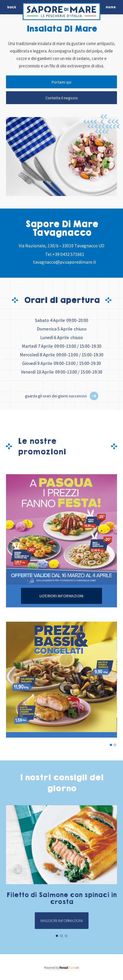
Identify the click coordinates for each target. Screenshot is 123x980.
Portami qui (61, 82)
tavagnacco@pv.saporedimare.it (65, 262)
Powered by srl (62, 968)
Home (111, 7)
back (12, 7)
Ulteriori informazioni (61, 596)
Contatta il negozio (62, 98)
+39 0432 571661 (68, 254)
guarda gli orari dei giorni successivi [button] (56, 396)
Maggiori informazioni (62, 921)
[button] (94, 396)
